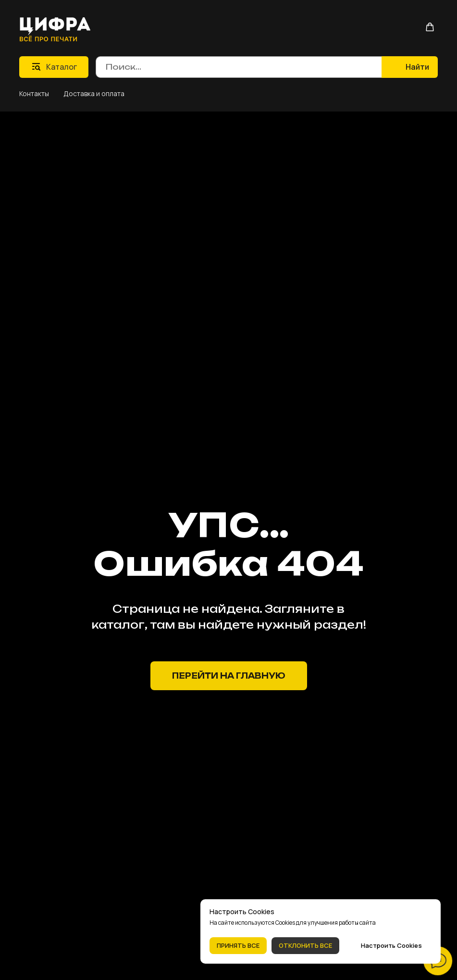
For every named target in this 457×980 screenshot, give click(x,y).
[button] (430, 27)
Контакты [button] (34, 93)
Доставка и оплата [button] (94, 93)
